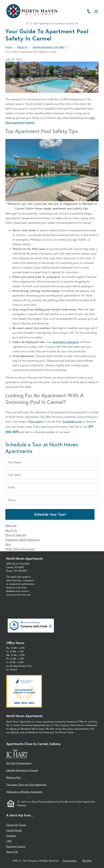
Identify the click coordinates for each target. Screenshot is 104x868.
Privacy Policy (70, 861)
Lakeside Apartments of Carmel (22, 770)
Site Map (87, 861)
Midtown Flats (14, 777)
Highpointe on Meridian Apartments (24, 792)
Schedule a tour (72, 421)
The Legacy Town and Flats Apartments (26, 785)
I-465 (9, 841)
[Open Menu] (96, 12)
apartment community (66, 342)
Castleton (11, 836)
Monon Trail (12, 852)
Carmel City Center (16, 825)
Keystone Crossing (16, 846)
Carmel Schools (14, 830)
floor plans (36, 421)
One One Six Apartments (19, 763)
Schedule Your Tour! (50, 514)
